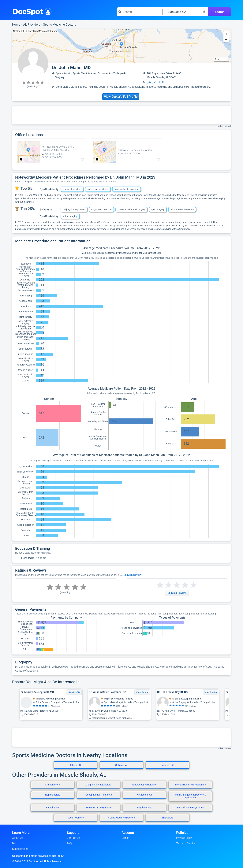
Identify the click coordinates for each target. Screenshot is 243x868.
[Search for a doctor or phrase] (140, 12)
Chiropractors (53, 785)
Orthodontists (145, 795)
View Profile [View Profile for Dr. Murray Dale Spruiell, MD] (74, 692)
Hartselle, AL (167, 765)
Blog (15, 843)
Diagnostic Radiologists (99, 785)
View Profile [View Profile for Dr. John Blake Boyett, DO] (211, 692)
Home (16, 25)
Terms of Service (186, 843)
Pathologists (53, 808)
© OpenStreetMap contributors (41, 31)
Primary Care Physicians (99, 808)
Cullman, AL (122, 765)
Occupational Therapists (99, 795)
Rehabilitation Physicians (190, 808)
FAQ (69, 843)
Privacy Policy (184, 838)
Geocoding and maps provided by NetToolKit (38, 856)
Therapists (168, 818)
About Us (18, 838)
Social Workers (76, 818)
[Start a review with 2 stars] (164, 585)
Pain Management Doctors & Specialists (190, 796)
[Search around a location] (185, 12)
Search (220, 12)
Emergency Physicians (144, 785)
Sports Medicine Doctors (60, 25)
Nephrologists (53, 795)
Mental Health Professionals (191, 785)
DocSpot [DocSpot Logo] (31, 11)
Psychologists (144, 808)
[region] (121, 46)
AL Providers (32, 25)
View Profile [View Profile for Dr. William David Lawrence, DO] (142, 692)
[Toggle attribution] (21, 159)
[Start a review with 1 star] (160, 585)
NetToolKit (19, 31)
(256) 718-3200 (156, 82)
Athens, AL (76, 765)
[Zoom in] (226, 34)
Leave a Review (133, 575)
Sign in (125, 838)
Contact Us (73, 838)
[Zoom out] (226, 39)
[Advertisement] (121, 115)
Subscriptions (20, 849)
